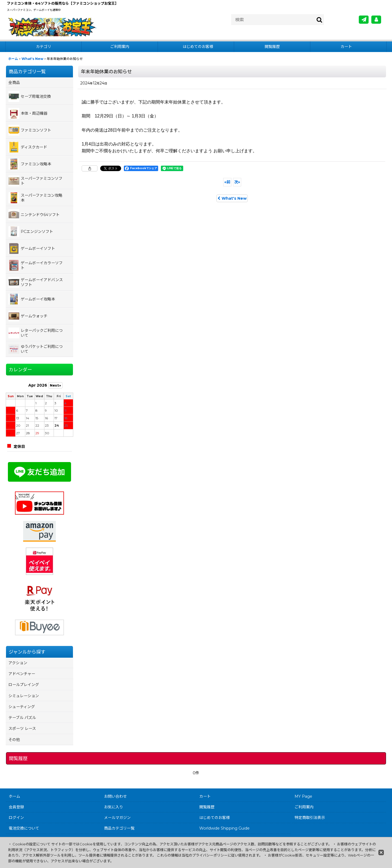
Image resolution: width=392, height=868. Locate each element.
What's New (232, 198)
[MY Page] (376, 20)
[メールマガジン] (364, 20)
